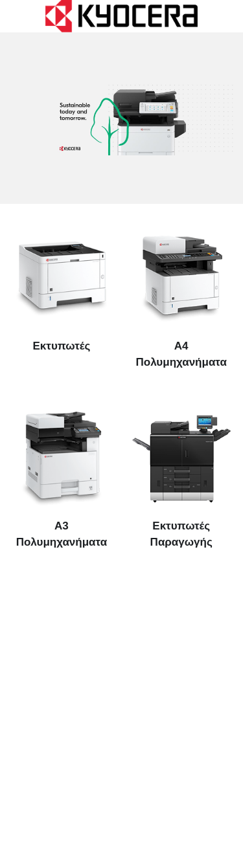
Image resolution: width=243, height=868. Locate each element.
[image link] (121, 15)
